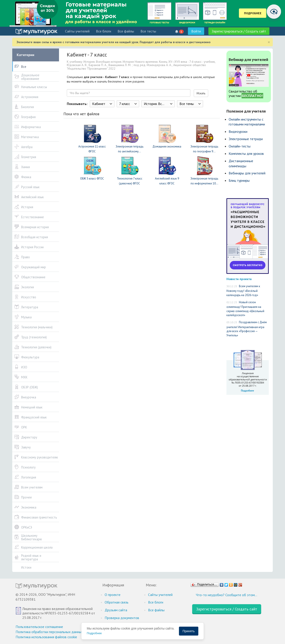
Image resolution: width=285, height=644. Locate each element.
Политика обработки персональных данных (49, 632)
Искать (201, 93)
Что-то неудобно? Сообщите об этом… (227, 595)
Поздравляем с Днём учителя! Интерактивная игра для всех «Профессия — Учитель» (247, 329)
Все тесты (148, 31)
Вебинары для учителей (247, 173)
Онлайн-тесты (240, 146)
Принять (189, 631)
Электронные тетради (246, 139)
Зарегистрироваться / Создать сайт (239, 31)
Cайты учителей (77, 31)
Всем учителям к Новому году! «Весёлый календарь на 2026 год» (243, 291)
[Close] (269, 42)
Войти (196, 31)
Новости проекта (239, 279)
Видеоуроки (238, 131)
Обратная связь (117, 602)
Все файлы (126, 31)
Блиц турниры (239, 180)
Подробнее (94, 633)
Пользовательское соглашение (39, 627)
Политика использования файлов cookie (46, 637)
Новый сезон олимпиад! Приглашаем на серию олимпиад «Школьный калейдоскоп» (245, 309)
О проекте (113, 595)
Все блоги (104, 31)
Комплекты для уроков (246, 153)
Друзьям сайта (116, 610)
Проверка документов (122, 618)
